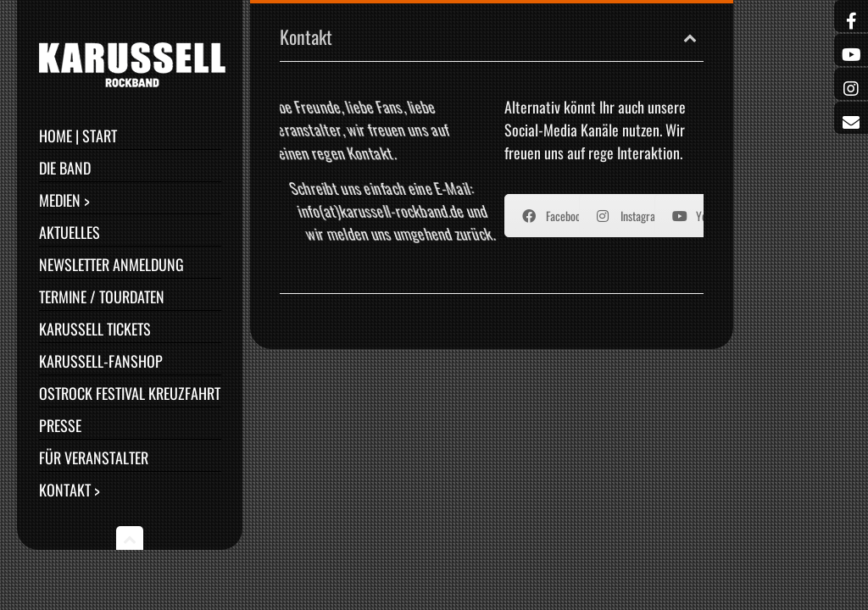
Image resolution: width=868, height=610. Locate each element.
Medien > (64, 200)
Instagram (630, 216)
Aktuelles (70, 232)
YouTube (702, 216)
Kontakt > (70, 490)
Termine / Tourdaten (102, 297)
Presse (60, 425)
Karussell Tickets (95, 329)
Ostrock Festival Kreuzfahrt (130, 393)
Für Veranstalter (94, 457)
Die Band (65, 168)
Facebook (554, 216)
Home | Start (78, 136)
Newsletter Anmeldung (111, 264)
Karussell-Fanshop (101, 361)
